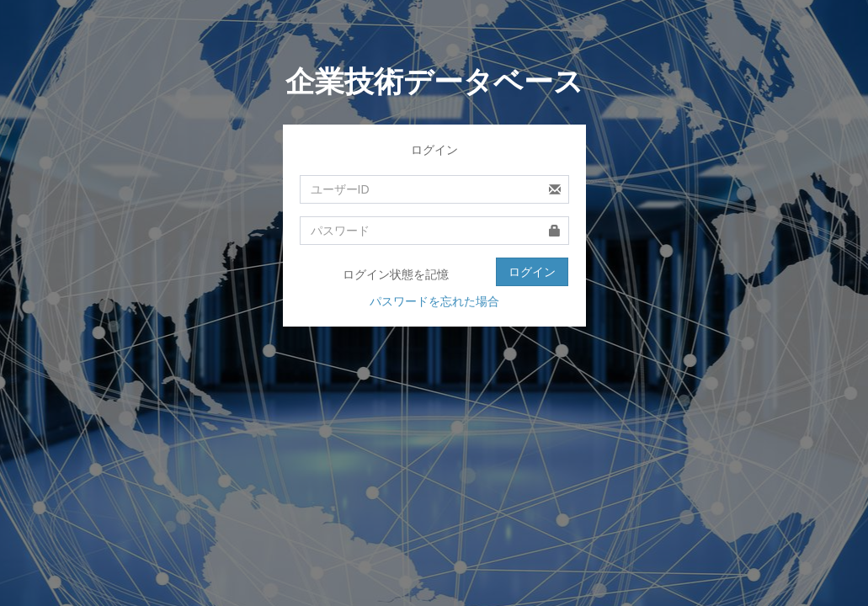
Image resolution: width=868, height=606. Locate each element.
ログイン (532, 272)
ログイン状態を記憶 (385, 275)
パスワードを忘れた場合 (434, 301)
